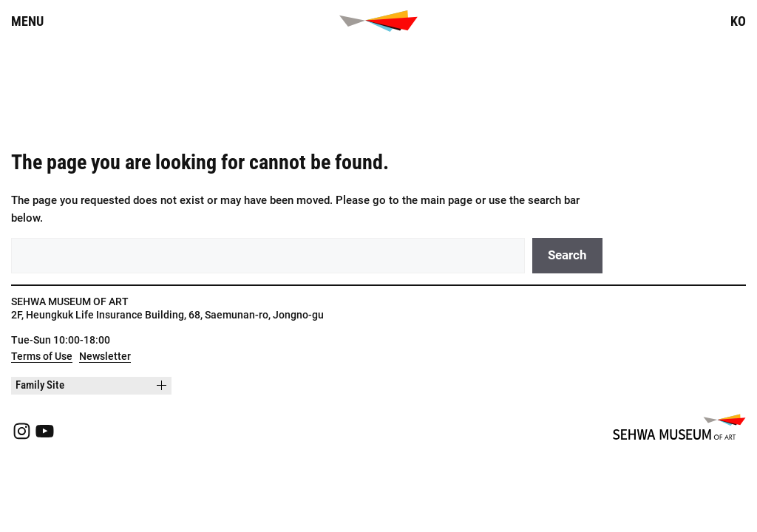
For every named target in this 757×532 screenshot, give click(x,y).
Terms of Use (42, 356)
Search (567, 255)
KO (738, 21)
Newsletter (105, 356)
